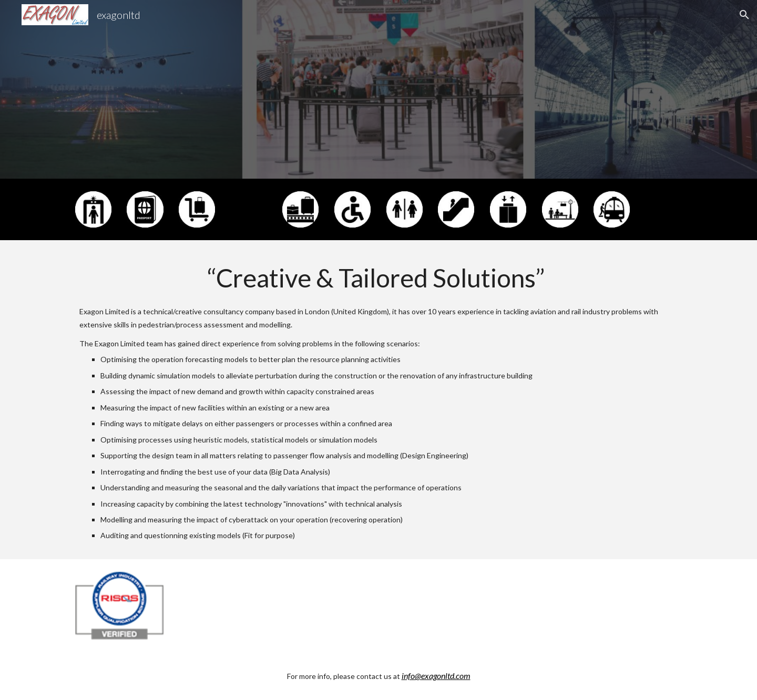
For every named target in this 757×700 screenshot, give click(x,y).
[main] (378, 400)
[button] (744, 15)
